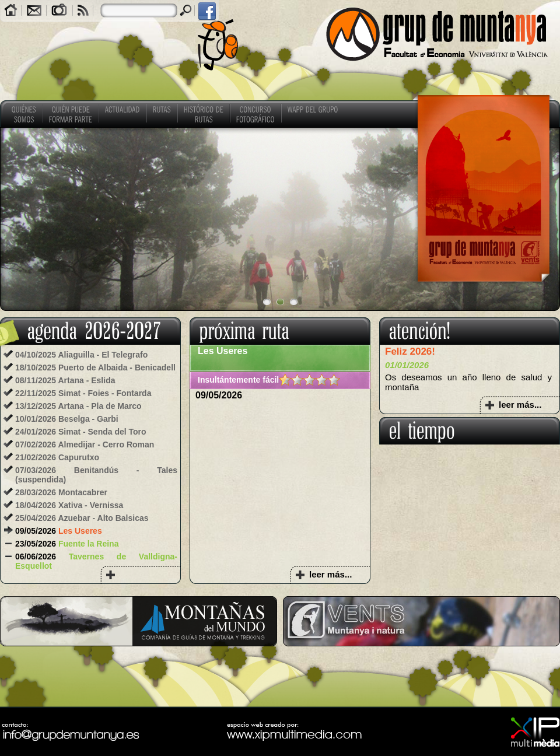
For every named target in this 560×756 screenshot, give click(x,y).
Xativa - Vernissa (91, 505)
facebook (206, 11)
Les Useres (80, 531)
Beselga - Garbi (88, 419)
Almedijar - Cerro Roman (106, 444)
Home (11, 11)
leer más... (330, 574)
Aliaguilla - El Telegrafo (103, 355)
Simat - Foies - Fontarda (105, 393)
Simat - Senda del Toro (102, 432)
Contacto (34, 11)
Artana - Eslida (86, 380)
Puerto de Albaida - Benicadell (117, 367)
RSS (83, 11)
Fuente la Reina (88, 544)
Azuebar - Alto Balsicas (103, 518)
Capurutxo (79, 457)
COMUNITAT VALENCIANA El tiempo (470, 488)
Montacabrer (83, 492)
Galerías (60, 11)
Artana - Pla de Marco (99, 406)
